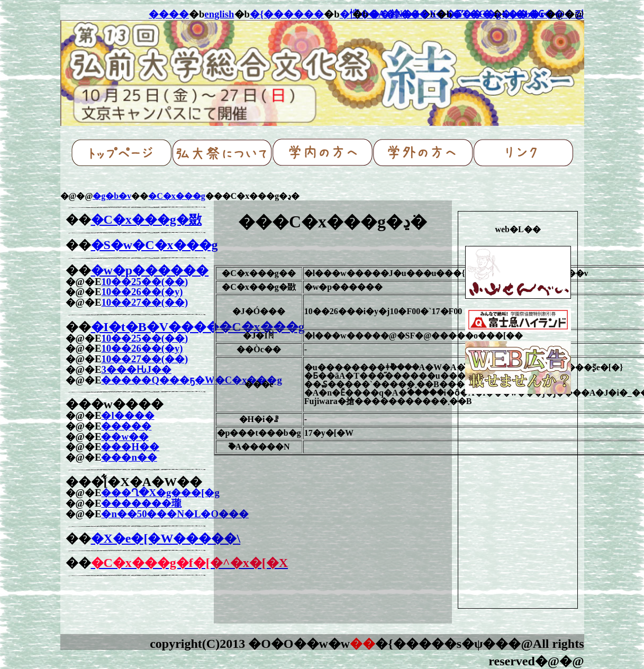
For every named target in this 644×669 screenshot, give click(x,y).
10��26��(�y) (142, 292)
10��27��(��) (144, 302)
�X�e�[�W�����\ (166, 538)
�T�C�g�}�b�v (498, 14)
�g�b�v (112, 196)
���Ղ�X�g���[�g (160, 493)
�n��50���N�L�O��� (175, 514)
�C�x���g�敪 (146, 219)
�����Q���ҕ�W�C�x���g (191, 380)
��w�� (125, 437)
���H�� (130, 447)
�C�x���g (177, 196)
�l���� (128, 415)
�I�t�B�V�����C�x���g (198, 327)
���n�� (129, 457)
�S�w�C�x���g (155, 245)
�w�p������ (150, 270)
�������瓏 (141, 503)
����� (126, 426)
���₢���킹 (546, 14)
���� (169, 14)
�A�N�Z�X (402, 14)
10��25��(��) (144, 282)
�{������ (287, 14)
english (219, 14)
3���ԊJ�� (136, 369)
